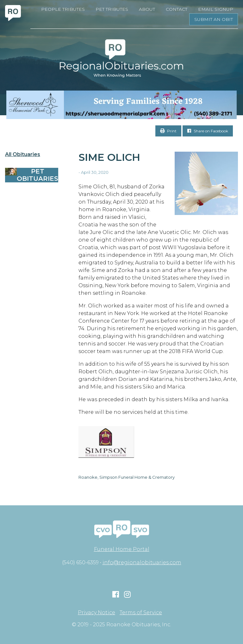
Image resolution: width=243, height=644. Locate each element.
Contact (177, 9)
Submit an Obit (214, 19)
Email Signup (216, 9)
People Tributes (63, 9)
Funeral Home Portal (122, 549)
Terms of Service (141, 613)
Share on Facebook (208, 131)
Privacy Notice (97, 613)
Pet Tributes (112, 9)
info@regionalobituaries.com (142, 562)
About (147, 9)
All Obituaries (23, 155)
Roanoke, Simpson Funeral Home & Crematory (127, 477)
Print (168, 131)
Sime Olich (109, 157)
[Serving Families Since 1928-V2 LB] (121, 105)
